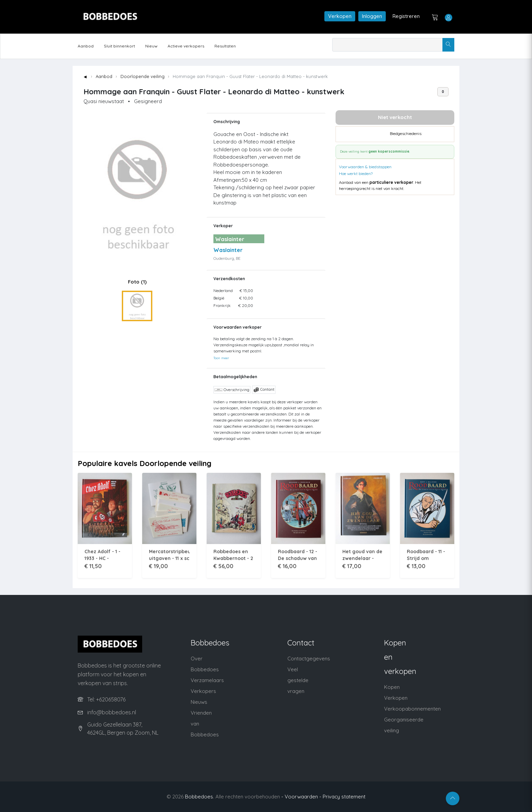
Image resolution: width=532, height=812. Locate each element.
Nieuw (151, 46)
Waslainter (228, 250)
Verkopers (203, 691)
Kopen (392, 687)
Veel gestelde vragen (298, 680)
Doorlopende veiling (142, 76)
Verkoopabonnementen (412, 709)
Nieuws (199, 702)
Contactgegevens (309, 659)
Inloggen (372, 16)
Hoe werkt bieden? (356, 173)
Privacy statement (344, 797)
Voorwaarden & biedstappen (365, 167)
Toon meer (221, 358)
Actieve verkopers (186, 46)
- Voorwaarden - (301, 797)
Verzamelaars (207, 680)
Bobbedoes (199, 797)
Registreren (406, 16)
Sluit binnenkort (119, 46)
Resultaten (225, 46)
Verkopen (340, 16)
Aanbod (86, 46)
